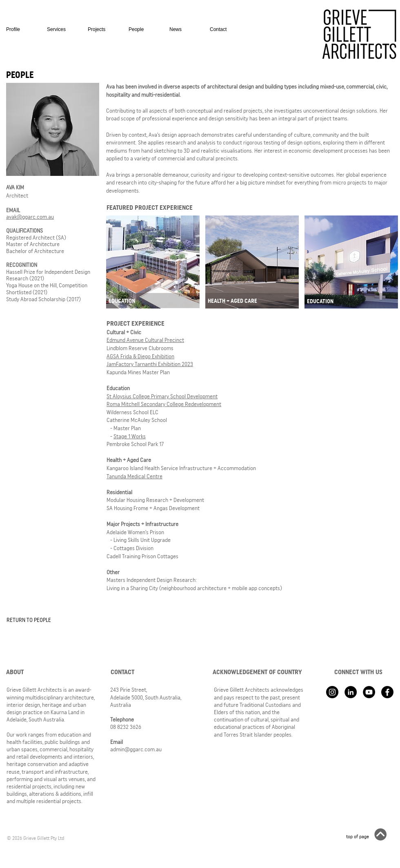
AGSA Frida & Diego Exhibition (140, 356)
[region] (153, 263)
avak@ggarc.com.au (30, 217)
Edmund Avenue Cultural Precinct (145, 340)
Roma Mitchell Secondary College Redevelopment (164, 404)
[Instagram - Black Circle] (332, 692)
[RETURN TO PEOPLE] (33, 620)
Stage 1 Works (130, 436)
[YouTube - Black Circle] (369, 692)
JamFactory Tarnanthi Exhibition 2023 (150, 364)
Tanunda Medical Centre (134, 476)
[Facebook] (387, 692)
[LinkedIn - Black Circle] (351, 692)
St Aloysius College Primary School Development (162, 396)
